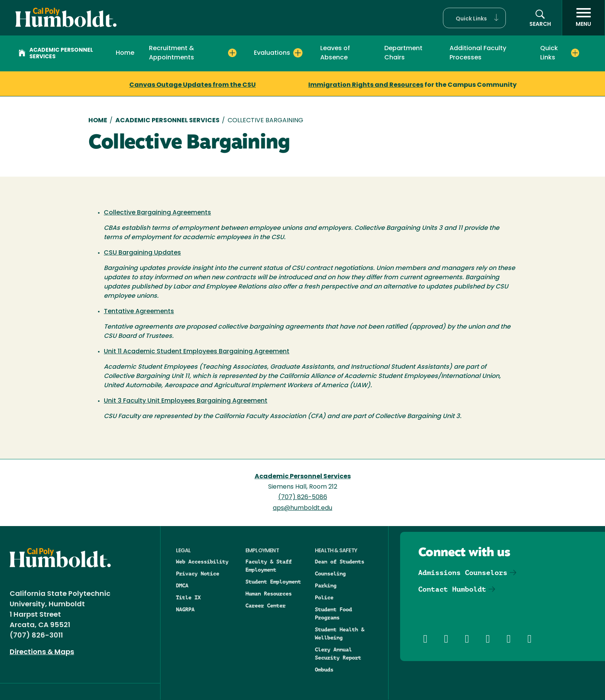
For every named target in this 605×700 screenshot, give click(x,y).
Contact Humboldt (452, 589)
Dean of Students (340, 562)
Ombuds (324, 670)
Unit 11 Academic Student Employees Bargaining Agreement (197, 352)
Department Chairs (403, 53)
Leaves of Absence (335, 53)
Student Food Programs (333, 613)
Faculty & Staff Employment (269, 566)
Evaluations (272, 53)
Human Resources (269, 594)
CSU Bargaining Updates (142, 253)
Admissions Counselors (463, 573)
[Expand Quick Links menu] (575, 53)
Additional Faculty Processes (478, 53)
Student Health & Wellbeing (340, 633)
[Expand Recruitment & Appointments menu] (232, 53)
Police (324, 597)
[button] (474, 18)
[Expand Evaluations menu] (298, 53)
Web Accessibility (202, 562)
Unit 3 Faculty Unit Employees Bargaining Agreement (186, 401)
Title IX (188, 597)
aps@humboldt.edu (302, 508)
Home (125, 53)
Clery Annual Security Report (338, 654)
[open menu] (583, 18)
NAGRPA (185, 609)
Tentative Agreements (139, 312)
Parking (326, 585)
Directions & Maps (42, 652)
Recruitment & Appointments (172, 53)
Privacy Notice (198, 573)
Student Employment (273, 582)
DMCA (182, 585)
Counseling (330, 573)
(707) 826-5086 (303, 498)
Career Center (265, 606)
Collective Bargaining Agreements (157, 213)
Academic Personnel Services (56, 54)
